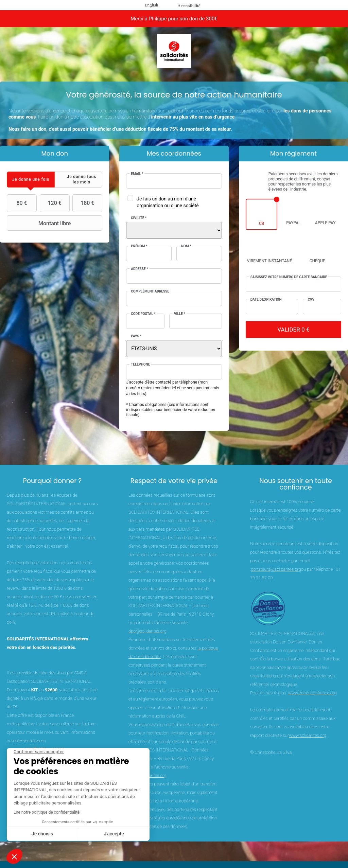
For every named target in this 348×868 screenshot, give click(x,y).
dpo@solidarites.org (147, 631)
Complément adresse (150, 291)
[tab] (31, 180)
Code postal (143, 314)
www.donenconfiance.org (312, 693)
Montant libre (40, 223)
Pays (136, 336)
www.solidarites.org (308, 735)
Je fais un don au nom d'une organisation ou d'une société (168, 202)
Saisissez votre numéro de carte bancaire (289, 277)
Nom (186, 246)
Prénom (139, 246)
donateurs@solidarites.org (276, 569)
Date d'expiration (266, 299)
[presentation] (31, 180)
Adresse (139, 269)
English (152, 5)
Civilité (139, 218)
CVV (311, 299)
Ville (180, 314)
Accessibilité (189, 6)
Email (137, 174)
